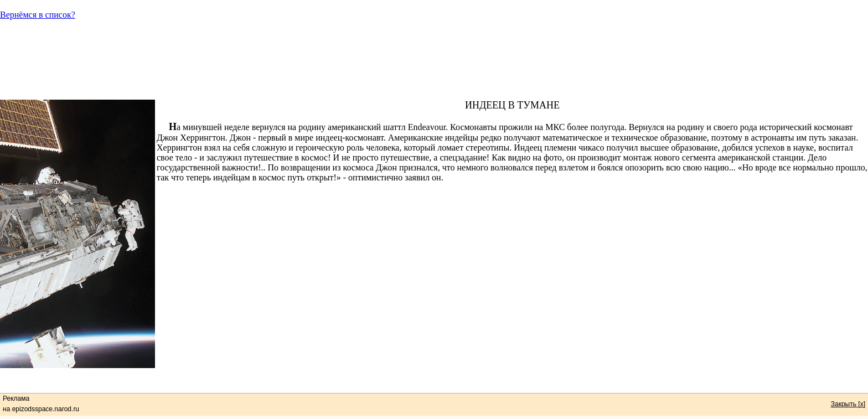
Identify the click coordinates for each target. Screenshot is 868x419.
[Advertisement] (434, 65)
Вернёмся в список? (38, 15)
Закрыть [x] (848, 404)
